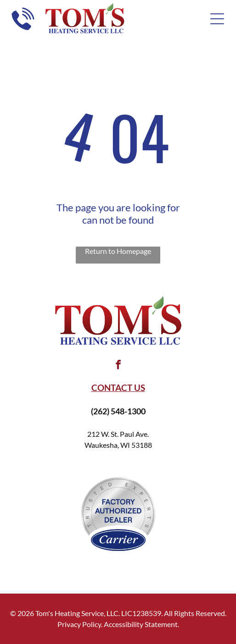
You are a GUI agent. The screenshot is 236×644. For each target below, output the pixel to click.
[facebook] (118, 366)
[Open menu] (217, 19)
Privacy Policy (79, 624)
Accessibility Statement (141, 624)
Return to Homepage (118, 251)
